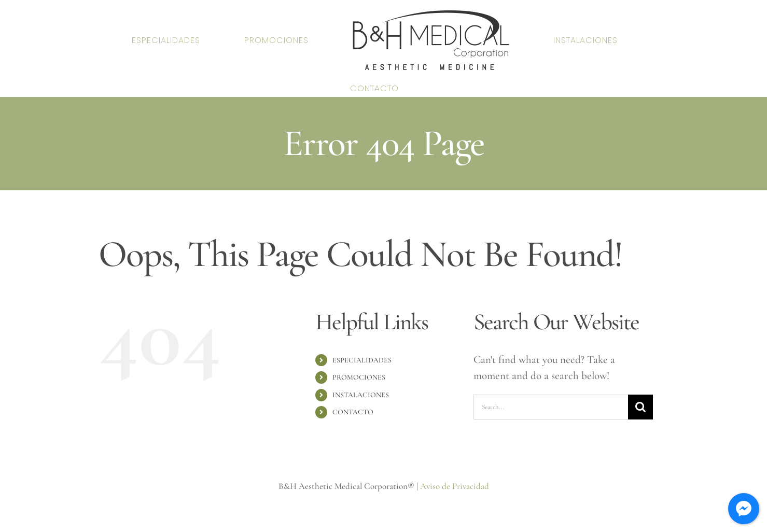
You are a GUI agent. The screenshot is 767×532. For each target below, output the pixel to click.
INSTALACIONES (361, 395)
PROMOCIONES (359, 377)
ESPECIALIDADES (362, 360)
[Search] (640, 407)
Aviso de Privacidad (455, 486)
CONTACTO (353, 412)
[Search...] (551, 407)
